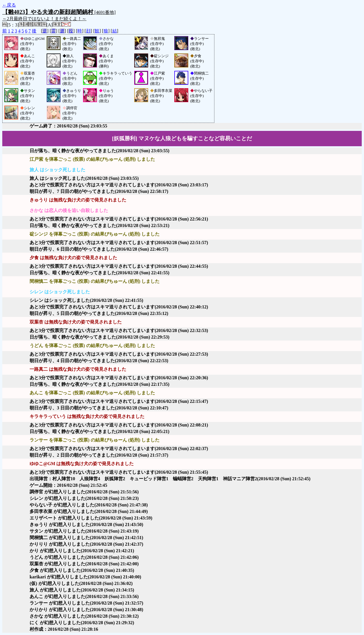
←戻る (9, 5)
